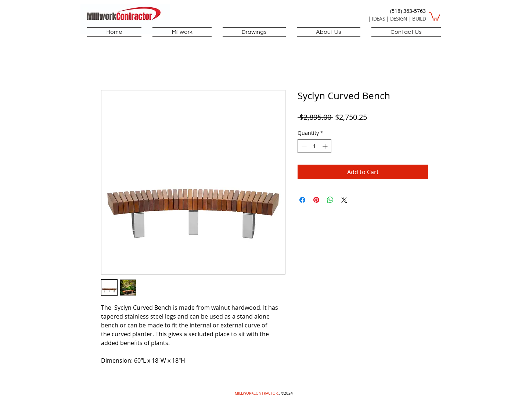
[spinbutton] (314, 146)
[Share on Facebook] (302, 200)
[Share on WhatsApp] (330, 200)
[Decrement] (303, 146)
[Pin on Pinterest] (316, 200)
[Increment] (326, 146)
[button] (435, 16)
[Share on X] (344, 200)
